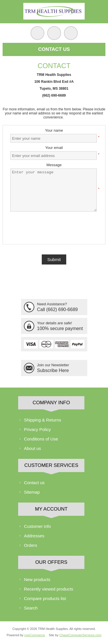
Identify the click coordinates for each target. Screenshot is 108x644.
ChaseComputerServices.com (80, 635)
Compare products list (45, 598)
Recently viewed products (49, 589)
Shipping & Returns (42, 420)
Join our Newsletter (53, 365)
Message (54, 165)
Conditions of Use (41, 439)
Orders (31, 545)
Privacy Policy (37, 429)
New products (37, 579)
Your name (54, 130)
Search (31, 608)
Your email (54, 148)
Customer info (37, 526)
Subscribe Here (53, 370)
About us (32, 448)
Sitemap (32, 492)
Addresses (34, 536)
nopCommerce (35, 635)
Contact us (34, 483)
